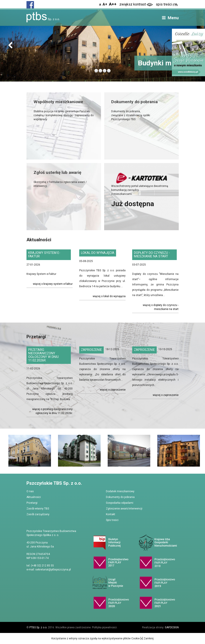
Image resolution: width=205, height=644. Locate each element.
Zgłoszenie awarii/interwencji (124, 509)
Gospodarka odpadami (120, 503)
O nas (30, 491)
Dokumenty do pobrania (120, 497)
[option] (28, 451)
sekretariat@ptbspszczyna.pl (53, 570)
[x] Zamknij (147, 638)
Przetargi (32, 503)
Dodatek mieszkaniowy (120, 491)
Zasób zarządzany (38, 514)
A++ (113, 4)
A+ (105, 4)
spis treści (167, 4)
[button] (10, 46)
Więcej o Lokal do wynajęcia (109, 296)
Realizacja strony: (160, 627)
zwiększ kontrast (136, 4)
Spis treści (112, 520)
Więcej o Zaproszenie (113, 390)
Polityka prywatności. (105, 627)
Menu (170, 18)
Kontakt (111, 514)
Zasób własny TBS (38, 509)
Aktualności (34, 497)
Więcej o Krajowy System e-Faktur (53, 284)
